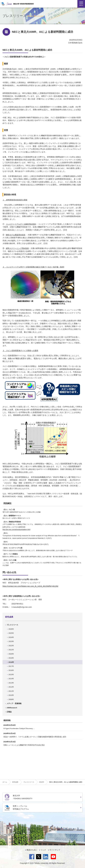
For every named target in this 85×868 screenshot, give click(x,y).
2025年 (11, 633)
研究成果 (9, 617)
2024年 (11, 637)
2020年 (11, 654)
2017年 (11, 666)
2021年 (11, 650)
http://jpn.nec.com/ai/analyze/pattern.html (16, 530)
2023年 (11, 641)
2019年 (11, 658)
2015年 (11, 675)
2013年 (11, 683)
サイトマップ (55, 850)
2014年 (11, 679)
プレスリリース (12, 625)
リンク (43, 850)
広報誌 (9, 712)
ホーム (5, 782)
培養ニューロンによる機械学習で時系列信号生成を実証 (24, 745)
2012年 (11, 687)
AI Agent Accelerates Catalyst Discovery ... (19, 728)
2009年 (11, 699)
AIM (12, 708)
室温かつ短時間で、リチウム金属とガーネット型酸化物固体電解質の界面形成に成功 (35, 737)
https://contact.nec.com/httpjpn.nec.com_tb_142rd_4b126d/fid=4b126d (30, 586)
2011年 (11, 691)
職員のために (32, 850)
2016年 (11, 670)
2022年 (11, 646)
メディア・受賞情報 (14, 703)
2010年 (11, 695)
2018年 (11, 662)
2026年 (11, 629)
